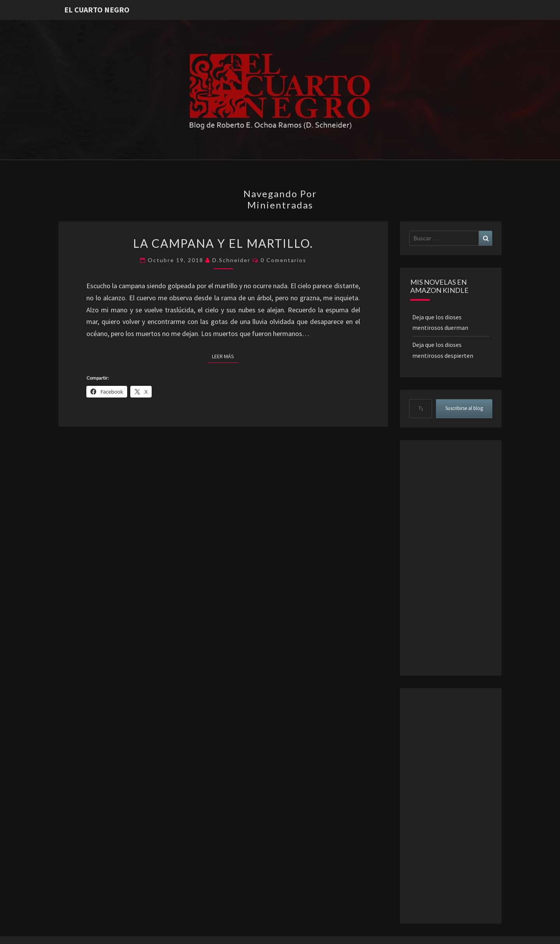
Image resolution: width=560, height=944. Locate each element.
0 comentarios (283, 260)
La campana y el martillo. (223, 243)
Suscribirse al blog (464, 408)
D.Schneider (231, 260)
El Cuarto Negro (97, 10)
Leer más (225, 356)
